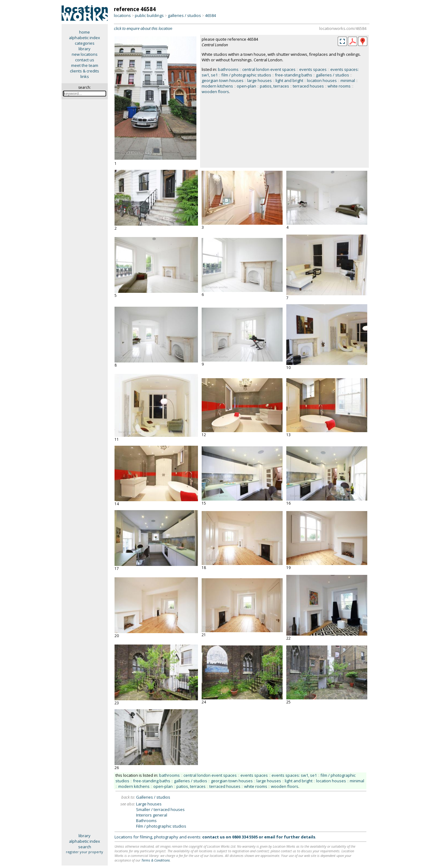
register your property (85, 852)
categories (85, 43)
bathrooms (228, 69)
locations (122, 15)
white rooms (339, 86)
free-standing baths (294, 75)
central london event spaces (269, 69)
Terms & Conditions (156, 860)
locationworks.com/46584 (343, 28)
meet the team (85, 65)
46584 (210, 15)
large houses (260, 80)
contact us (85, 60)
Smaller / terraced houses (160, 809)
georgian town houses (223, 80)
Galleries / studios (153, 797)
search (85, 847)
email (270, 837)
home (85, 32)
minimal (348, 80)
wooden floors (215, 92)
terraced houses (308, 86)
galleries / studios (184, 15)
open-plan (246, 86)
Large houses (149, 804)
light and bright (289, 80)
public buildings (149, 15)
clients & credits (85, 71)
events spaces (313, 69)
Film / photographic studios (161, 826)
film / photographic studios (246, 75)
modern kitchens (217, 86)
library (85, 49)
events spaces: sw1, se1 (294, 775)
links (85, 76)
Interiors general (152, 815)
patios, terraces (274, 86)
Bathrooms (146, 821)
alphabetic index (85, 38)
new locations (85, 54)
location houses (322, 80)
